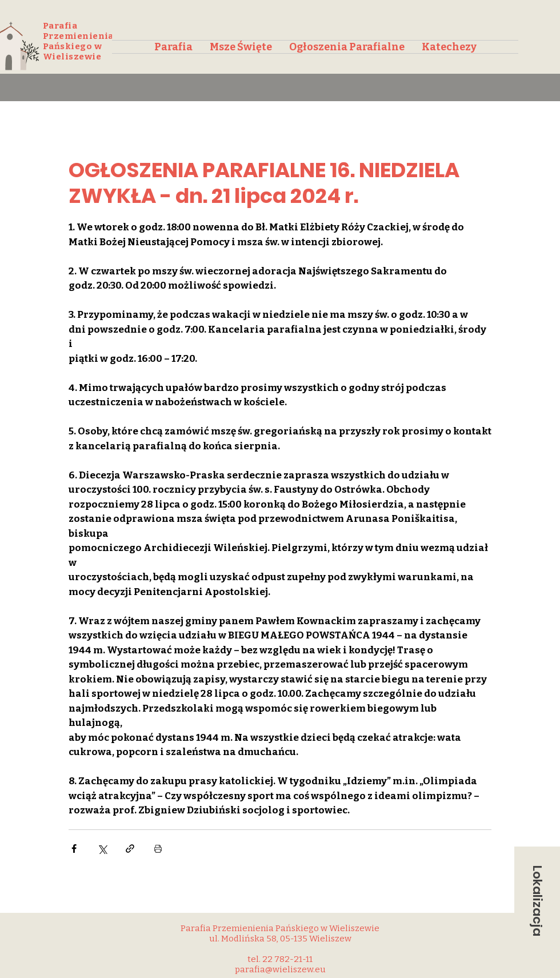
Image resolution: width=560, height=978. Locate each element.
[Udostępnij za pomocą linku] (130, 849)
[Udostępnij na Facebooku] (74, 849)
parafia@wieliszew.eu (280, 969)
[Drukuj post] (158, 849)
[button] (537, 901)
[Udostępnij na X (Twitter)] (102, 849)
